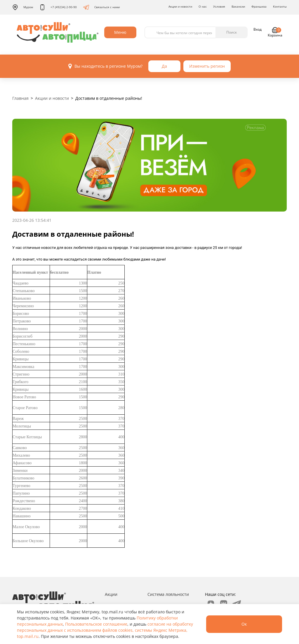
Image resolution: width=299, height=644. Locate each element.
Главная (20, 98)
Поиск (232, 32)
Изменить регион (207, 66)
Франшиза (259, 6)
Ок (244, 624)
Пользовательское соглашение (96, 624)
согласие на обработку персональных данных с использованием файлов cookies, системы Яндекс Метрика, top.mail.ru (105, 630)
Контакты (280, 6)
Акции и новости (180, 6)
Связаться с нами (101, 7)
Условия (219, 6)
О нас (203, 6)
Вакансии (238, 6)
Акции (111, 594)
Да (164, 66)
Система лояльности (168, 594)
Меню (120, 32)
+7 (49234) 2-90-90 (58, 7)
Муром (23, 7)
